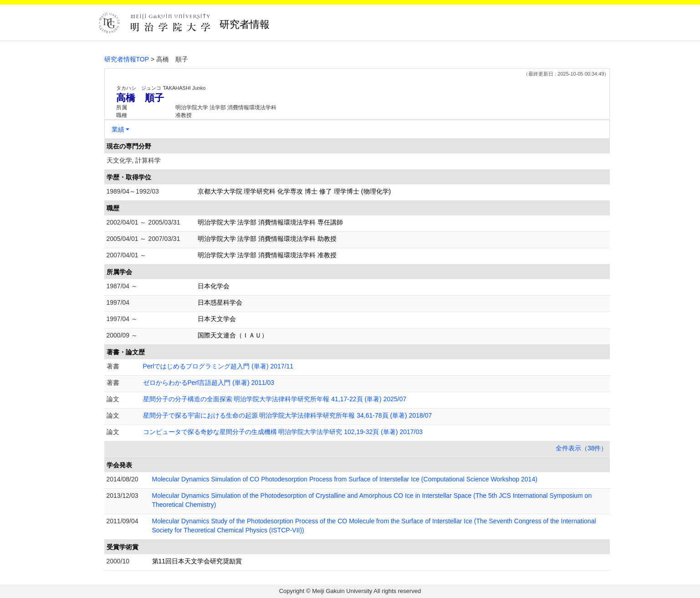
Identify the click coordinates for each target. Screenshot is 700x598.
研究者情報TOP (127, 59)
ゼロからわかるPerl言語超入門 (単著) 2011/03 (209, 383)
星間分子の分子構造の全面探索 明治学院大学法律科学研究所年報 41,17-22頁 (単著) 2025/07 (275, 399)
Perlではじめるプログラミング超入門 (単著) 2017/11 (218, 366)
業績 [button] (118, 129)
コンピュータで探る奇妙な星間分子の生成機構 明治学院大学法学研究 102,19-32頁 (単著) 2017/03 (283, 432)
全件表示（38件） (582, 448)
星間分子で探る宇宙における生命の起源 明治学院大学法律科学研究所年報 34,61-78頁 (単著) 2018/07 (288, 415)
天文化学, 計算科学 (134, 160)
